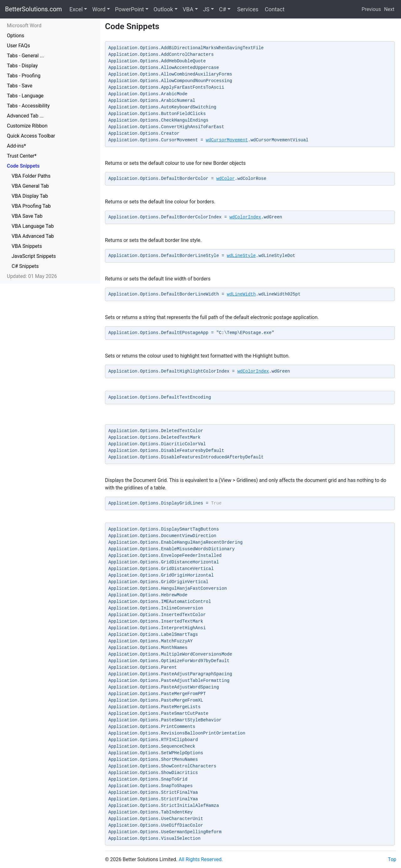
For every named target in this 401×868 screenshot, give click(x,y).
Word (99, 9)
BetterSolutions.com (34, 9)
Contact (274, 9)
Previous (371, 9)
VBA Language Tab (33, 226)
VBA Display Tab (30, 196)
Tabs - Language (25, 96)
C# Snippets (25, 266)
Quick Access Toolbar (31, 136)
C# (223, 9)
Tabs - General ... (25, 56)
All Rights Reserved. (201, 859)
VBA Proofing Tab (31, 206)
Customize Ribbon (27, 126)
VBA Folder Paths (31, 176)
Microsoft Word (24, 26)
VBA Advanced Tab (33, 236)
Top (392, 859)
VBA (188, 9)
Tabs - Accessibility (28, 106)
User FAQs (18, 46)
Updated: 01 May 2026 (32, 276)
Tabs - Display (22, 66)
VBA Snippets (27, 246)
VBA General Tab (30, 186)
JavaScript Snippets (34, 256)
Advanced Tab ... (25, 116)
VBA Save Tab (27, 216)
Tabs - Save (20, 86)
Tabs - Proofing (24, 76)
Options (16, 36)
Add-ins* (16, 146)
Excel (76, 9)
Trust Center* (22, 156)
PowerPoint (129, 9)
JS (206, 9)
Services (247, 9)
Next (389, 9)
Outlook (163, 9)
